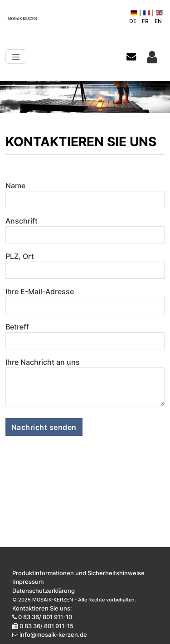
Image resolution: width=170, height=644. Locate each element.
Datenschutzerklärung (44, 591)
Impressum (28, 582)
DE (133, 17)
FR (146, 17)
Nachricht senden (44, 427)
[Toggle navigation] (16, 57)
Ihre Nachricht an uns (43, 362)
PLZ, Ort (20, 256)
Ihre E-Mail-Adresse (40, 291)
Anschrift (22, 221)
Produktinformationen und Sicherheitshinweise (78, 573)
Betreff (17, 327)
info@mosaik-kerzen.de (53, 634)
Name (15, 186)
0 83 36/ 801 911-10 (45, 617)
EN (159, 17)
